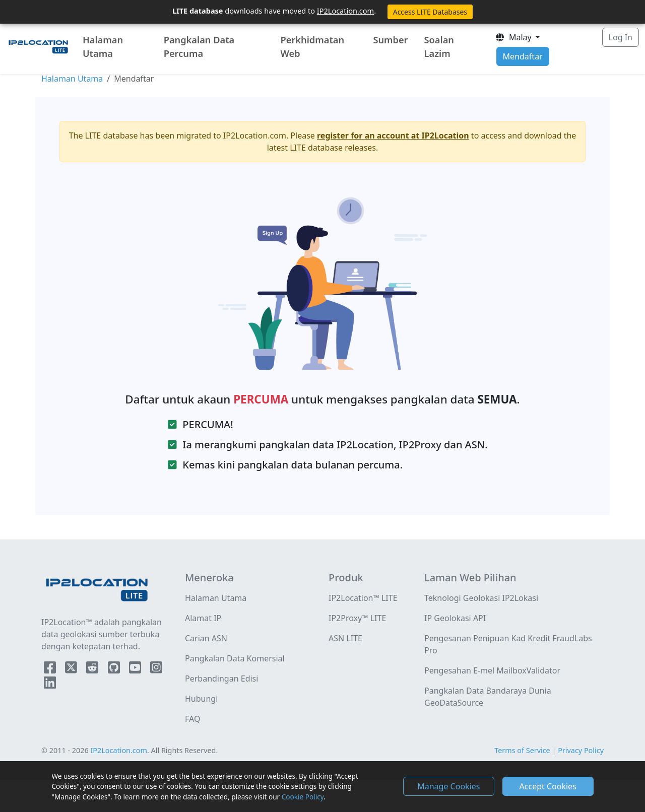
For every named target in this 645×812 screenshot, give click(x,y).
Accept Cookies (548, 786)
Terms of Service (522, 750)
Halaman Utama (103, 47)
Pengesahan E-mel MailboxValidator (492, 670)
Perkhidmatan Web (313, 47)
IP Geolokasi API (455, 618)
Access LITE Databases (430, 12)
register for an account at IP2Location (393, 136)
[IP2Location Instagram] (156, 669)
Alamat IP (203, 618)
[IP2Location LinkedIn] (50, 685)
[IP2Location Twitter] (72, 669)
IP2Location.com (345, 11)
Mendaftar (523, 56)
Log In (621, 37)
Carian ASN (206, 638)
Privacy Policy (581, 750)
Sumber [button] (390, 40)
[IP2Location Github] (115, 669)
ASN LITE (345, 638)
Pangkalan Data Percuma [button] (199, 47)
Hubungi (201, 699)
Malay (514, 37)
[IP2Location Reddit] (93, 669)
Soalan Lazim (439, 47)
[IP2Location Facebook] (51, 669)
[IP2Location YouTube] (136, 669)
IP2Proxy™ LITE (357, 618)
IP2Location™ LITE (363, 598)
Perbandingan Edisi (221, 679)
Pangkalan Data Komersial (235, 658)
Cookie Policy (303, 797)
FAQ (192, 719)
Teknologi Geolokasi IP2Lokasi (481, 598)
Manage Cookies (448, 786)
